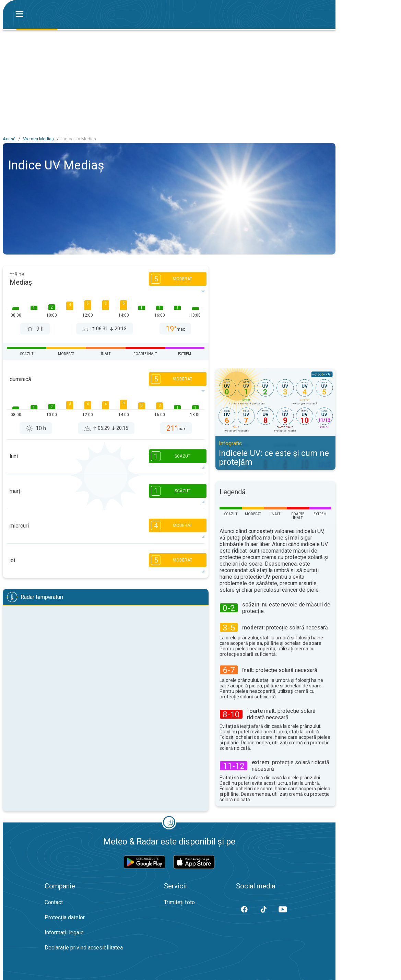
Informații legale (64, 932)
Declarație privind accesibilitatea (84, 948)
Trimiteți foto (179, 902)
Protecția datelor (65, 917)
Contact (54, 902)
